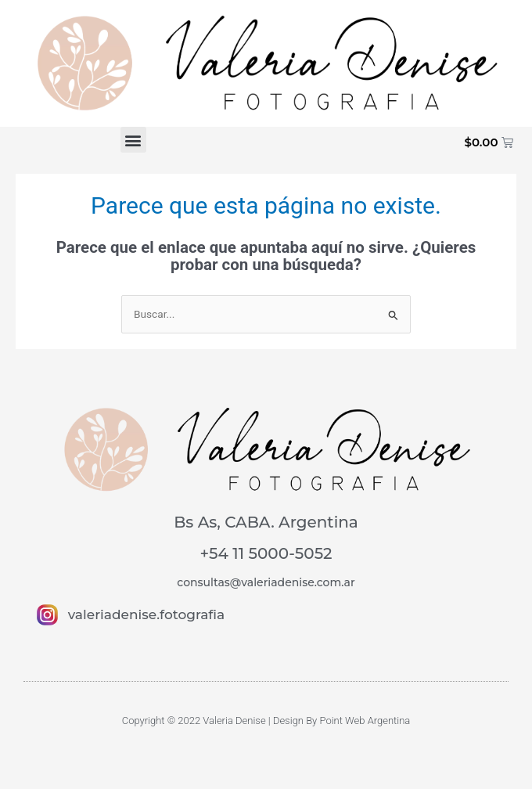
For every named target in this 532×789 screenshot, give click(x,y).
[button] (133, 140)
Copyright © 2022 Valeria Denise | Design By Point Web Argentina (266, 721)
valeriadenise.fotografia (147, 614)
